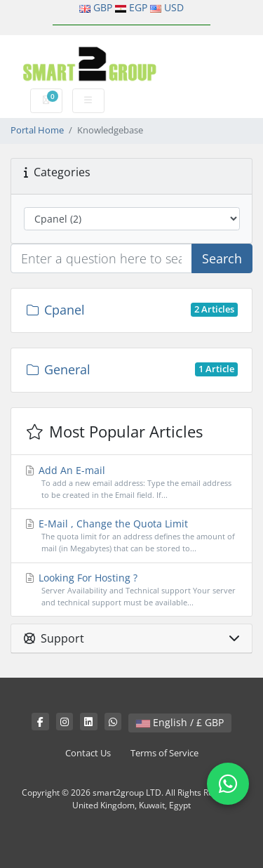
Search (222, 258)
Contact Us (88, 753)
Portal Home (37, 130)
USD (174, 7)
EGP (138, 7)
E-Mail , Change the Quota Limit (132, 536)
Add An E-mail (132, 482)
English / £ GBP (180, 722)
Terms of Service (164, 753)
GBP (103, 7)
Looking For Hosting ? (132, 590)
